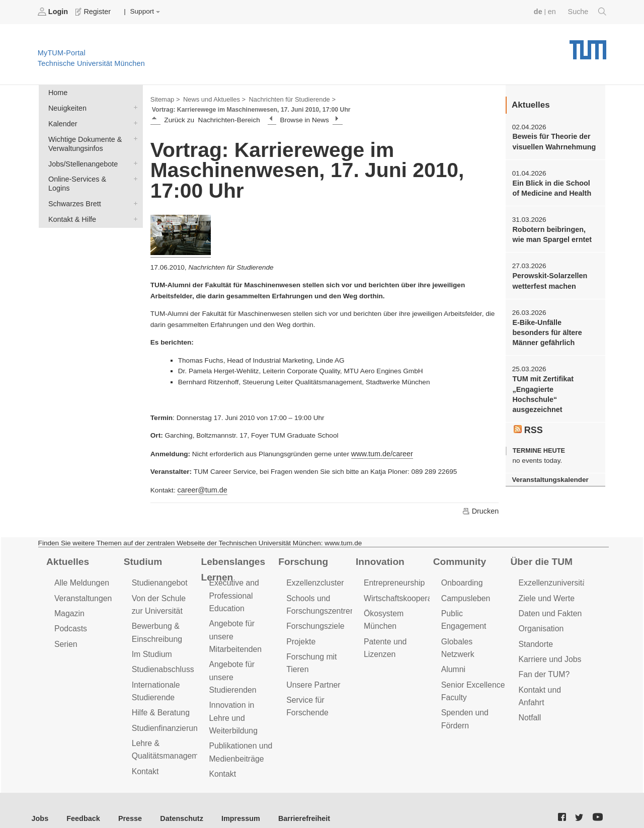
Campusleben (464, 594)
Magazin (69, 609)
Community (458, 559)
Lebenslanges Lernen (231, 566)
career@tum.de (201, 488)
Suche (588, 12)
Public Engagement (474, 609)
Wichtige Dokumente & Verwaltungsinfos (133, 135)
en (554, 11)
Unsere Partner (312, 676)
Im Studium (151, 648)
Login (53, 12)
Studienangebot (158, 580)
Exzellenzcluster (313, 580)
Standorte (535, 638)
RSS (528, 411)
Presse (125, 803)
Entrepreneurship (393, 580)
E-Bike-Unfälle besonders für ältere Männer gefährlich (554, 326)
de (540, 11)
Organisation (540, 624)
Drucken (481, 509)
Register (92, 12)
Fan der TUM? (543, 667)
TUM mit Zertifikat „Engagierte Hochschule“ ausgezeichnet (554, 382)
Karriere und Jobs (548, 653)
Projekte (300, 636)
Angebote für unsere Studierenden (231, 669)
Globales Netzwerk (473, 624)
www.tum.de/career (380, 452)
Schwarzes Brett (133, 188)
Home (57, 91)
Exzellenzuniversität (552, 580)
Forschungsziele (314, 621)
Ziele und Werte (545, 594)
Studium (142, 559)
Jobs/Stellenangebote (133, 158)
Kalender (133, 120)
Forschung (302, 559)
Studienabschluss (161, 662)
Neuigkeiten (133, 106)
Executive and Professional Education (232, 592)
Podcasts (70, 624)
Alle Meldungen (80, 580)
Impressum (230, 803)
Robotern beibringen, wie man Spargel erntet (553, 231)
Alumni (453, 638)
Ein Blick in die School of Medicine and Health (553, 186)
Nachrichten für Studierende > (285, 99)
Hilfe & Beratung (159, 703)
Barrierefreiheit (290, 803)
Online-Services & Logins (133, 173)
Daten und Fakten (549, 609)
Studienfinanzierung (165, 718)
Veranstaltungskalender (548, 460)
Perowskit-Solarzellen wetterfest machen (548, 276)
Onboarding (461, 580)
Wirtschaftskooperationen (406, 594)
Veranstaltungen (82, 594)
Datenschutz (174, 803)
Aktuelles (66, 559)
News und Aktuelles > (211, 99)
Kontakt (145, 759)
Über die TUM (540, 559)
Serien (65, 638)
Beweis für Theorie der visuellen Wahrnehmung (552, 140)
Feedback (81, 803)
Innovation (379, 559)
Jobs (40, 803)
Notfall (529, 708)
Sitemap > (164, 99)
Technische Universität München (588, 46)
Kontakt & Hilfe (133, 202)
